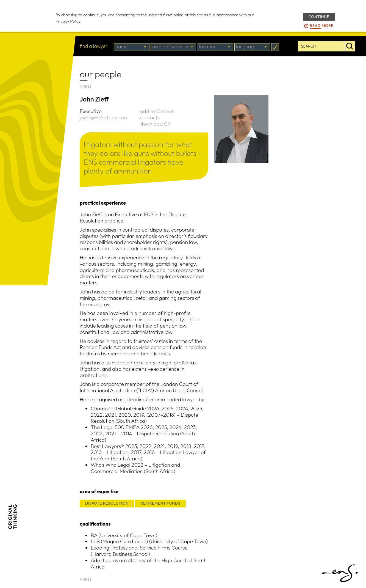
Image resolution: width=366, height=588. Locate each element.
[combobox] (132, 47)
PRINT (86, 87)
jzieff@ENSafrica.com (104, 117)
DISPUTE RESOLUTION (107, 503)
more (321, 26)
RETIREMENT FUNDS (160, 503)
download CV (155, 124)
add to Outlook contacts (157, 114)
